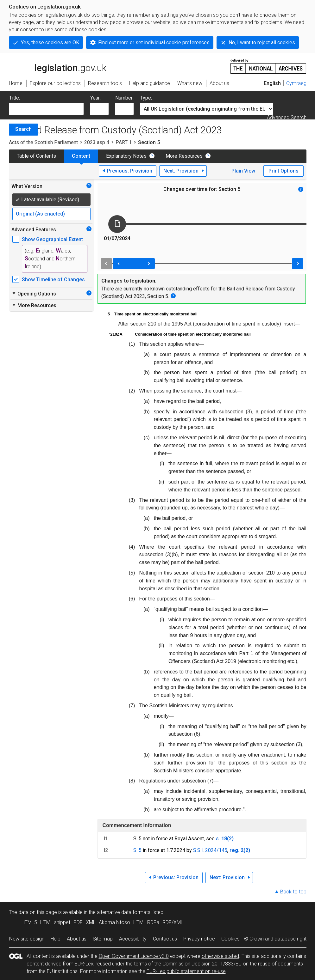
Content (81, 156)
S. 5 (137, 850)
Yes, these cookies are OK (50, 43)
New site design (27, 939)
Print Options (283, 171)
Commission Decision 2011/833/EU (202, 964)
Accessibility (133, 939)
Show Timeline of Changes (53, 280)
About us (77, 939)
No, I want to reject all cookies (262, 43)
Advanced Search (287, 117)
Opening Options (34, 294)
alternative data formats (124, 912)
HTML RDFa (146, 922)
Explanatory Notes (126, 156)
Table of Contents (36, 156)
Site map (103, 939)
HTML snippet (55, 922)
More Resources (184, 156)
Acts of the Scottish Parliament (43, 142)
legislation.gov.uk (58, 66)
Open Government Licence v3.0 (134, 956)
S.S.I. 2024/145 (210, 850)
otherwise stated (220, 956)
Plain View (243, 171)
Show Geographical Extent (52, 239)
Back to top (293, 892)
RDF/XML (173, 922)
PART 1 (124, 142)
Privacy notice (199, 939)
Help (56, 939)
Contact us (165, 939)
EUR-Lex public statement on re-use (186, 971)
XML (91, 922)
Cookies (230, 939)
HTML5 (29, 922)
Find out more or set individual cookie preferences (154, 43)
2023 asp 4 (97, 142)
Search (23, 129)
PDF (78, 922)
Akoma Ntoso (114, 922)
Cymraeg (296, 83)
